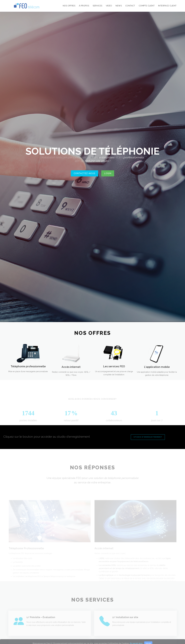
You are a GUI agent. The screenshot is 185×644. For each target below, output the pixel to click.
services (97, 6)
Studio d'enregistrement (143, 437)
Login (108, 173)
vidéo (109, 6)
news (119, 6)
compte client (147, 6)
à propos (84, 6)
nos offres (69, 6)
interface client (167, 6)
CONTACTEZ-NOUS (85, 173)
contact (130, 6)
